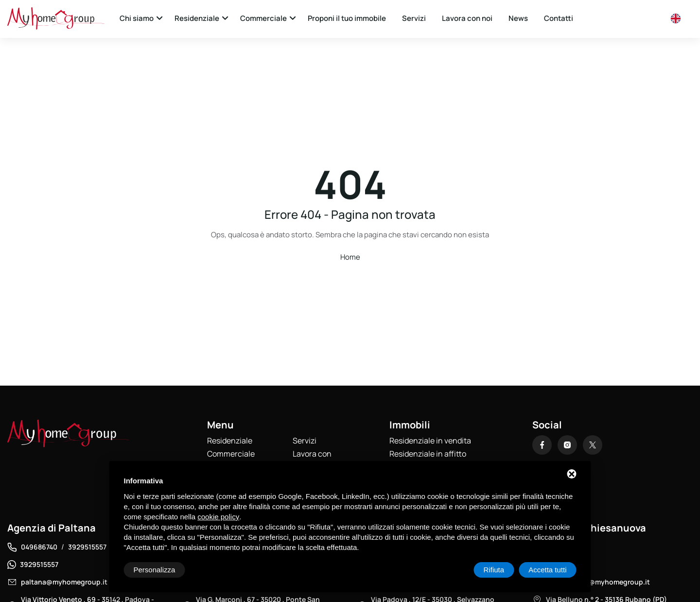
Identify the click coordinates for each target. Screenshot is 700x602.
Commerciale (263, 18)
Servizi (414, 18)
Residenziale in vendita (430, 441)
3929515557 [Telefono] (87, 547)
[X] (593, 445)
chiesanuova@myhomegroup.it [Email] (598, 582)
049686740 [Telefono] (39, 547)
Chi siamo (137, 18)
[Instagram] (567, 445)
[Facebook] (542, 445)
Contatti (559, 18)
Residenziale (197, 18)
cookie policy (218, 517)
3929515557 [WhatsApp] (39, 564)
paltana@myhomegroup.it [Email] (64, 582)
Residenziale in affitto (428, 454)
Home (350, 257)
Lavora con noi (467, 18)
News (518, 18)
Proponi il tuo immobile (347, 18)
